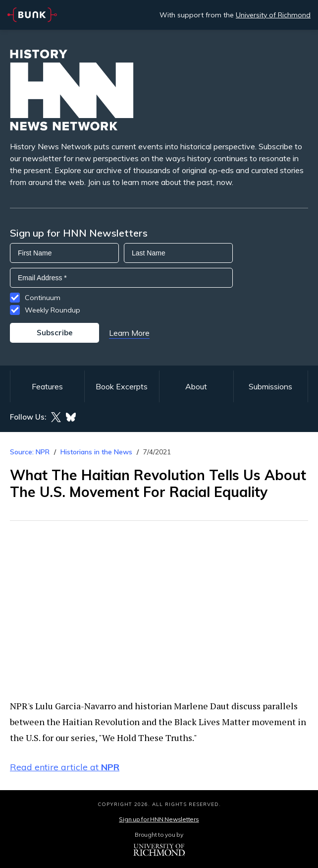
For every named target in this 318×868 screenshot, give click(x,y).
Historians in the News (96, 452)
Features (47, 386)
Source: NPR (30, 452)
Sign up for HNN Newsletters (159, 819)
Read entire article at (65, 767)
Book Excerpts (122, 386)
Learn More (129, 333)
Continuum (43, 298)
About (196, 386)
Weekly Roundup (53, 310)
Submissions (270, 386)
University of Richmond (273, 15)
